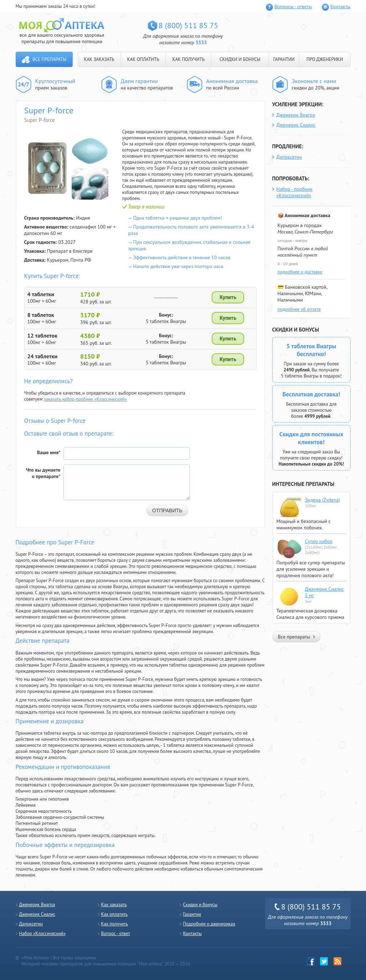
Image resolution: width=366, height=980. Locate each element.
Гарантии (192, 914)
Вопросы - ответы (293, 6)
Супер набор (319, 541)
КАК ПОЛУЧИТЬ (188, 59)
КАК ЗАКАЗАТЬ (99, 59)
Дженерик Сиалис (296, 125)
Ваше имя (49, 452)
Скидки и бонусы (200, 905)
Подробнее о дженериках (209, 924)
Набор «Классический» (43, 933)
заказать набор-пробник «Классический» (85, 399)
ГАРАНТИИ (284, 59)
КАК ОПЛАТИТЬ (143, 59)
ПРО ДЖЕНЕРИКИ (325, 59)
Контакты (341, 6)
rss (338, 961)
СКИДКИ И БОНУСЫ (240, 59)
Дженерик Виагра (296, 115)
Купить (228, 297)
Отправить (167, 510)
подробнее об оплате (299, 309)
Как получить (115, 924)
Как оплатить (114, 914)
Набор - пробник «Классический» (295, 192)
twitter (324, 961)
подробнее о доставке (300, 272)
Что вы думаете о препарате (43, 473)
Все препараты (49, 59)
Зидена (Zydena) (323, 500)
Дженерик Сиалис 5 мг (325, 592)
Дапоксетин (289, 157)
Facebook (311, 961)
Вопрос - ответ (116, 933)
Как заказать (114, 905)
